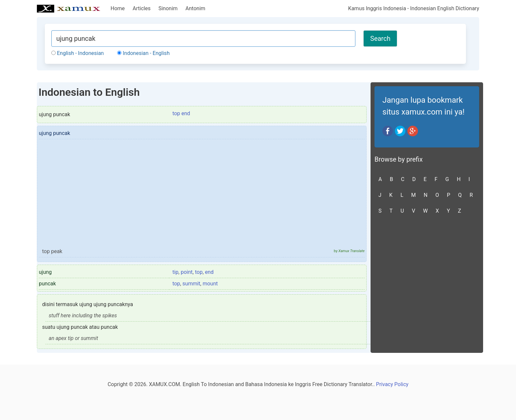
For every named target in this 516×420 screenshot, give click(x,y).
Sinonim (168, 8)
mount (210, 284)
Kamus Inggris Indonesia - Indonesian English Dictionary (414, 8)
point (187, 272)
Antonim (195, 8)
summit (191, 284)
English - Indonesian (77, 53)
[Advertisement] (202, 197)
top (199, 272)
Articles (142, 8)
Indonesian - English (143, 53)
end (209, 272)
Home (118, 8)
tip (175, 272)
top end (181, 113)
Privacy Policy (392, 384)
